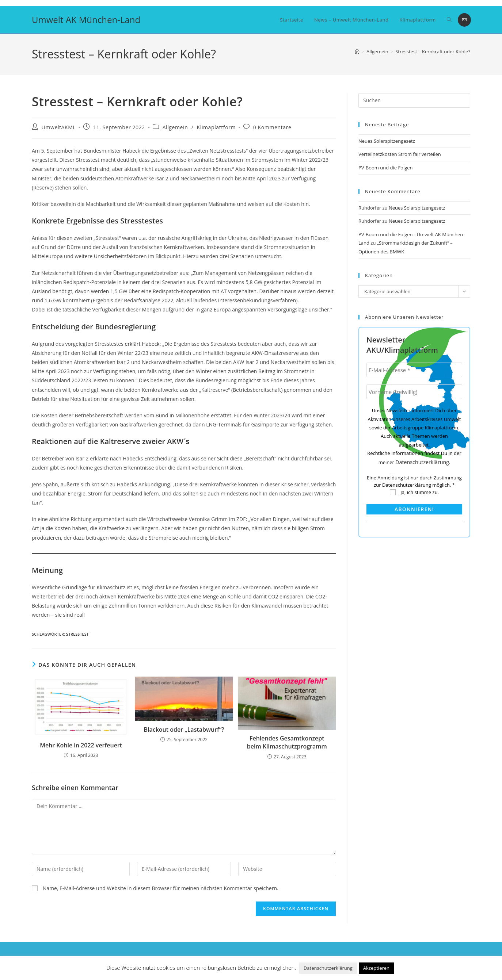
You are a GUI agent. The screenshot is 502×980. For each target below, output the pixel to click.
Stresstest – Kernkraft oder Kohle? (433, 51)
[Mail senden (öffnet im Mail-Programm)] (464, 20)
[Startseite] (357, 51)
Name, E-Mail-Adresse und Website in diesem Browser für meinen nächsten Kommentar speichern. (161, 888)
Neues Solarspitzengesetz (387, 141)
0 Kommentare (272, 127)
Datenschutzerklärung (422, 462)
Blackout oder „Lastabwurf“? (184, 730)
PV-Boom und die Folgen (386, 168)
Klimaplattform (216, 127)
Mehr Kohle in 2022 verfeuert (81, 745)
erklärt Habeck (142, 344)
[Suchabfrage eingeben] (414, 100)
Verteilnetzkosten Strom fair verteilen (400, 154)
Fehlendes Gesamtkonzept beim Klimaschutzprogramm (287, 742)
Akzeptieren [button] (376, 968)
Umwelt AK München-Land (86, 20)
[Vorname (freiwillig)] (414, 392)
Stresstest (77, 634)
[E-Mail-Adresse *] (414, 370)
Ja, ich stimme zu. (414, 492)
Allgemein (175, 127)
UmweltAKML (59, 127)
